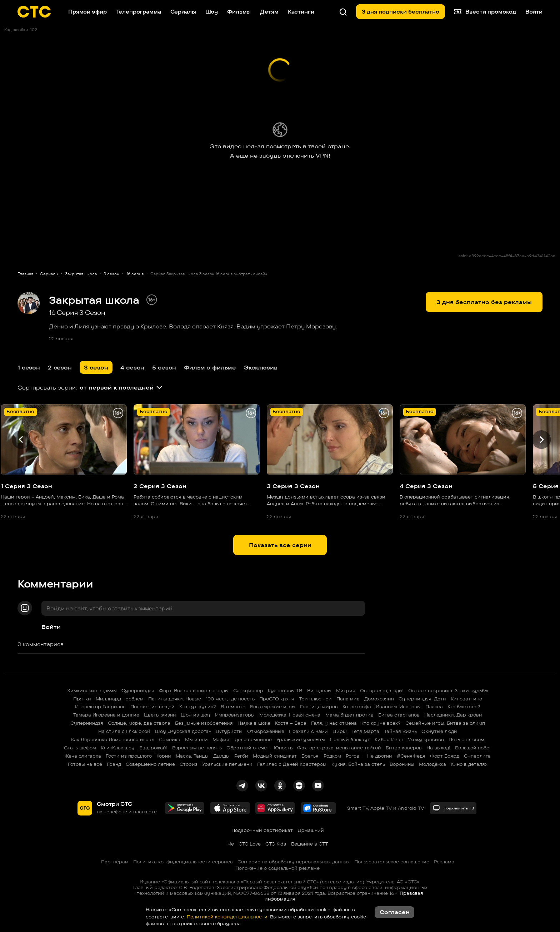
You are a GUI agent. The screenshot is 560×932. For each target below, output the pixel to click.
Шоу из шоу (196, 715)
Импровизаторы (235, 715)
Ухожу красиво (426, 739)
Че (231, 844)
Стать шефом (80, 748)
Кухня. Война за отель (358, 764)
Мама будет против (349, 715)
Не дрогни (380, 756)
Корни (164, 756)
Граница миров (319, 707)
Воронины (402, 764)
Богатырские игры (273, 707)
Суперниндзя (138, 690)
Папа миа (348, 699)
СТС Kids (276, 844)
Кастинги (301, 12)
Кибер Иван (389, 739)
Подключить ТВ (453, 808)
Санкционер (248, 690)
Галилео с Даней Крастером (292, 764)
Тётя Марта (365, 731)
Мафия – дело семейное (242, 739)
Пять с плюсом (466, 739)
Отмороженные (266, 731)
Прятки (82, 699)
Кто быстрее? (464, 707)
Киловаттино (466, 699)
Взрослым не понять (197, 748)
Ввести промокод (485, 12)
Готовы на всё (85, 764)
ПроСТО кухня (277, 699)
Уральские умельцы (301, 739)
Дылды (221, 756)
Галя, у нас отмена (334, 723)
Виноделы (319, 690)
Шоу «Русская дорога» (183, 731)
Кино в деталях (469, 764)
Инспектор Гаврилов (100, 707)
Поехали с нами (308, 731)
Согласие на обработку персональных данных (294, 862)
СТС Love (250, 844)
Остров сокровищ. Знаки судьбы (448, 690)
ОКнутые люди (439, 731)
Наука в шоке (254, 723)
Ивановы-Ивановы (398, 707)
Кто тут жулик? (198, 707)
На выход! (438, 748)
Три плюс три (315, 699)
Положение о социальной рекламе (277, 868)
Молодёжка (432, 764)
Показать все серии (280, 545)
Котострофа (357, 707)
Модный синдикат (275, 756)
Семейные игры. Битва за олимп (445, 723)
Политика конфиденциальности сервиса (183, 862)
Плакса (434, 707)
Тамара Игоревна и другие (106, 715)
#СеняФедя (411, 756)
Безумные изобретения (204, 723)
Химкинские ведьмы (92, 690)
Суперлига (477, 756)
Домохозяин (379, 699)
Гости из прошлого (129, 756)
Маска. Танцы (192, 756)
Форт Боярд (445, 756)
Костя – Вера (291, 723)
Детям (269, 12)
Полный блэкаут (350, 739)
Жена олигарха (83, 756)
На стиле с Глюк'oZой (124, 731)
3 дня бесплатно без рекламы (484, 302)
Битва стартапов (399, 715)
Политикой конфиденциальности (226, 917)
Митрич (346, 690)
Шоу (212, 12)
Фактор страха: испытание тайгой (339, 748)
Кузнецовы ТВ (285, 690)
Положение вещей (152, 707)
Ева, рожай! (153, 748)
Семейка (170, 739)
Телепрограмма (139, 12)
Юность (283, 748)
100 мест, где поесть (230, 699)
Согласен (395, 912)
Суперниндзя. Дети (422, 699)
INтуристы (229, 731)
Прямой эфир (87, 12)
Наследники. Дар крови (453, 715)
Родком (332, 756)
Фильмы (239, 12)
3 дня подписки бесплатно (401, 12)
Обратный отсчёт (248, 748)
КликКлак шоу (118, 748)
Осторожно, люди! (382, 690)
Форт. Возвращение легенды (194, 690)
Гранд (114, 764)
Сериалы (183, 12)
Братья (310, 756)
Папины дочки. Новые (175, 699)
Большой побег (473, 748)
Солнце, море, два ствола (139, 723)
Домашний (311, 830)
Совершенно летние (150, 764)
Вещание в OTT (309, 844)
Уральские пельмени (227, 764)
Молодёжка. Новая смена (290, 715)
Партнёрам (115, 862)
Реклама (444, 862)
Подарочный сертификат (262, 830)
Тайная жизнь (400, 731)
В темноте (233, 707)
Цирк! (340, 731)
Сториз (189, 764)
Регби (241, 756)
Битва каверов (404, 748)
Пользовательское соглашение (392, 862)
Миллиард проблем (120, 699)
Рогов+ (354, 756)
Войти (51, 627)
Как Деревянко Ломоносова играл (113, 739)
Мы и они (196, 739)
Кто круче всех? (381, 723)
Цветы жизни (160, 715)
